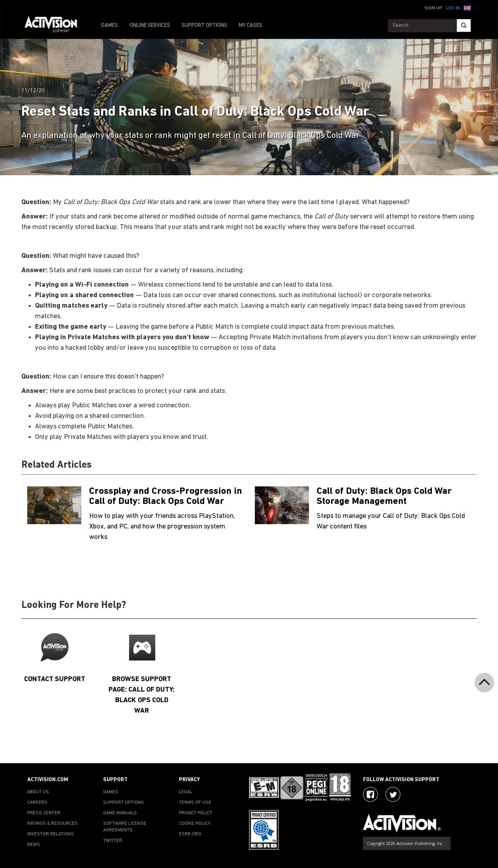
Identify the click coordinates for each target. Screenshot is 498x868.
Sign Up (433, 8)
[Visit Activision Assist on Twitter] (393, 794)
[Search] (464, 26)
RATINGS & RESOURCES (53, 824)
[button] (467, 7)
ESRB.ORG (190, 834)
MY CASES (251, 26)
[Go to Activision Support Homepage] (55, 26)
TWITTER (113, 841)
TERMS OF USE (195, 803)
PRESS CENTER (44, 813)
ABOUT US (38, 792)
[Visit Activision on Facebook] (370, 794)
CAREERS (37, 803)
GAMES (110, 26)
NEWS (34, 845)
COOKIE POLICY (195, 824)
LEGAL (186, 792)
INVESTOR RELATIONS (51, 834)
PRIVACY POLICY (196, 813)
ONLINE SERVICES (150, 26)
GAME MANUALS (120, 813)
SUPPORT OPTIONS (204, 26)
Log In (453, 8)
